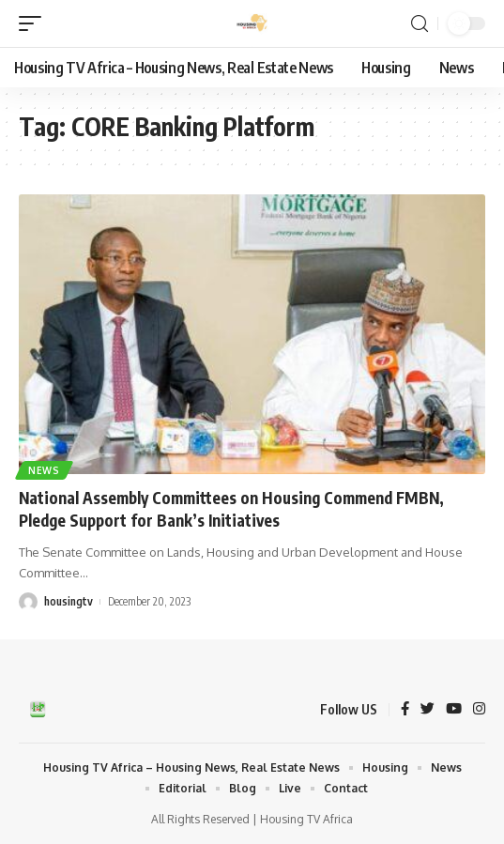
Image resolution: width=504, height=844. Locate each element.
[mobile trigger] (35, 23)
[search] (420, 24)
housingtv (69, 601)
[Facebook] (405, 710)
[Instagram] (479, 710)
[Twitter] (428, 710)
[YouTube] (454, 710)
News (44, 470)
